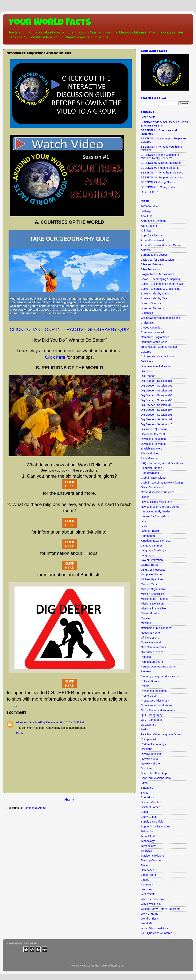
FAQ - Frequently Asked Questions (162, 463)
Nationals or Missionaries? (157, 628)
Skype (145, 793)
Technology (148, 841)
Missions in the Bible (153, 609)
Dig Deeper (148, 376)
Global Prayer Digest (153, 478)
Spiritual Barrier (150, 807)
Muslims (146, 623)
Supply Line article (152, 822)
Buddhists (147, 313)
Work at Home (150, 914)
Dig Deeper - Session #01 (157, 381)
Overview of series (152, 652)
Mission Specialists (152, 594)
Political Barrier (150, 681)
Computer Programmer (155, 337)
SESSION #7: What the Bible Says (162, 173)
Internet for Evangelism (155, 516)
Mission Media (150, 584)
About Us (146, 216)
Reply (20, 733)
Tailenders (147, 831)
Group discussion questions (158, 492)
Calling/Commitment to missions (160, 318)
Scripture (146, 768)
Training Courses (151, 860)
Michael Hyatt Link (152, 579)
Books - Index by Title (154, 298)
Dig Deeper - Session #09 (157, 419)
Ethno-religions (150, 453)
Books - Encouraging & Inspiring (160, 279)
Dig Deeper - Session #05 (157, 400)
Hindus (145, 497)
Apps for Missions (152, 235)
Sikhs (144, 783)
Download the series (153, 439)
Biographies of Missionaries (158, 274)
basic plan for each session (157, 260)
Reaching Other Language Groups (162, 734)
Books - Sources (151, 303)
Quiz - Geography (152, 715)
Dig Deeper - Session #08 (157, 415)
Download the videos (154, 444)
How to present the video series (160, 507)
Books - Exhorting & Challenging (161, 289)
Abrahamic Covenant (154, 221)
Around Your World (152, 240)
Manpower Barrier (152, 574)
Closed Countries (151, 328)
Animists (146, 231)
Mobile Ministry (150, 613)
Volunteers (147, 885)
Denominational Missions (156, 366)
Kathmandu (148, 536)
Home (69, 799)
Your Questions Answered (157, 933)
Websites (146, 889)
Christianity (148, 323)
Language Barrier (151, 546)
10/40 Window (149, 206)
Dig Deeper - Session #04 (157, 395)
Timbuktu (146, 851)
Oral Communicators (153, 647)
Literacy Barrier (150, 565)
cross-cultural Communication (159, 347)
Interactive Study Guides (156, 511)
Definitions (147, 361)
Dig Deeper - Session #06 (157, 405)
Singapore (147, 788)
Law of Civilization (152, 560)
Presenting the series (154, 691)
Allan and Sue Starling (31, 722)
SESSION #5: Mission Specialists (161, 163)
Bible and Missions (152, 264)
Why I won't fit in (151, 904)
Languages (148, 555)
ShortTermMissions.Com (156, 778)
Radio (144, 729)
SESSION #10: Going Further (159, 187)
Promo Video (149, 696)
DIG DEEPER (149, 192)
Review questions (152, 754)
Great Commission (152, 487)
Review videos (150, 759)
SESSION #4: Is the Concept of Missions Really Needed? (160, 156)
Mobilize (146, 618)
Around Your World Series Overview (163, 245)
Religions (146, 749)
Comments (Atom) (35, 808)
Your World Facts (50, 23)
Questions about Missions (157, 705)
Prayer (145, 686)
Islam (144, 521)
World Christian (150, 919)
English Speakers (151, 449)
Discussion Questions (154, 429)
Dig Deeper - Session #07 (157, 410)
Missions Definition (152, 604)
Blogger (120, 966)
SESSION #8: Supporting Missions (162, 177)
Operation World (151, 642)
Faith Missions (150, 458)
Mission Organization (154, 589)
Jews (144, 526)
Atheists (146, 250)
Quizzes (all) (148, 725)
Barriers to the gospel (154, 255)
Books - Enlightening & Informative (162, 284)
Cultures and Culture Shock (158, 356)
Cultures (146, 352)
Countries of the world (154, 342)
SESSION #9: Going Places (158, 182)
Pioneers (146, 671)
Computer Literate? (153, 332)
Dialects (146, 371)
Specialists (147, 797)
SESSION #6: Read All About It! (160, 168)
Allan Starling (149, 226)
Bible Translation (151, 269)
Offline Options (150, 638)
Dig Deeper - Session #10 (157, 424)
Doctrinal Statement (153, 434)
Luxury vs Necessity (153, 570)
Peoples (146, 657)
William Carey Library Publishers (161, 909)
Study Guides (149, 817)
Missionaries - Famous (155, 599)
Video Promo (149, 875)
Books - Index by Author (155, 294)
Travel (145, 865)
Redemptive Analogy (153, 744)
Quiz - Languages (152, 720)
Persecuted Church (153, 662)
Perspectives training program (159, 667)
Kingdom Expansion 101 (156, 541)
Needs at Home (150, 633)
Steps (144, 812)
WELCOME (148, 117)
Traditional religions (153, 856)
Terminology (148, 846)
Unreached (147, 870)
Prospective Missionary (155, 701)
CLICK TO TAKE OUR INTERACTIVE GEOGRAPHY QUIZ (69, 329)
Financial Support (151, 468)
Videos (145, 880)
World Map (147, 923)
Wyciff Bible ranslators (154, 928)
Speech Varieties (151, 802)
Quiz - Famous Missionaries (158, 710)
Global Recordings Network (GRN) (162, 483)
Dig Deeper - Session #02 (157, 386)
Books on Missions (152, 308)
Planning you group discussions (160, 676)
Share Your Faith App (154, 773)
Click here (55, 357)
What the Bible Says (153, 899)
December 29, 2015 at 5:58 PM (65, 722)
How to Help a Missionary (156, 502)
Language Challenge (153, 550)
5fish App (146, 211)
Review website (150, 764)
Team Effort (148, 836)
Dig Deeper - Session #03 (157, 391)
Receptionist (148, 739)
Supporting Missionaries (155, 826)
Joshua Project (150, 531)
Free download (150, 473)
